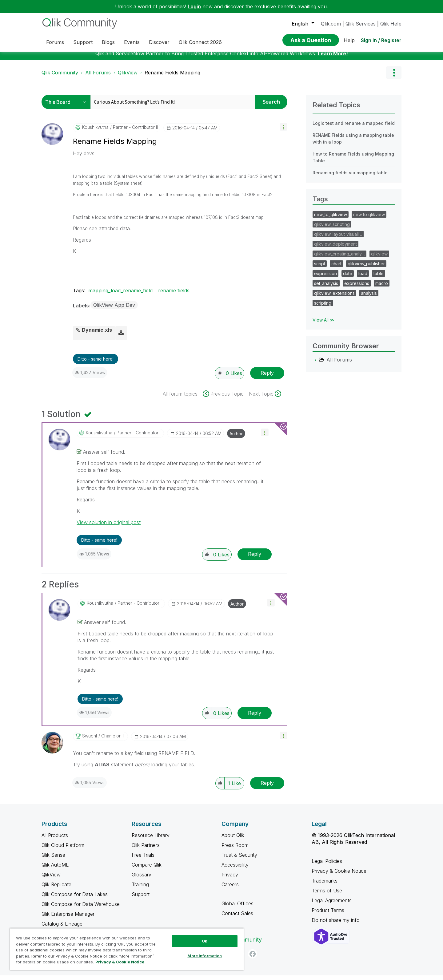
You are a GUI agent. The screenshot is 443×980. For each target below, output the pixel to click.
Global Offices (237, 908)
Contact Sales (237, 918)
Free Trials (143, 859)
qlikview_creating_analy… (339, 258)
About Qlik (233, 840)
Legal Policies (327, 866)
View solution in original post (109, 527)
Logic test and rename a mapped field (354, 128)
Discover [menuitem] (159, 42)
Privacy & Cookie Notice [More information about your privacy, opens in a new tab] (120, 962)
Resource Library (151, 840)
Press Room (235, 850)
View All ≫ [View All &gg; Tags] (323, 324)
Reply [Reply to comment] (255, 559)
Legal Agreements (332, 905)
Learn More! (333, 58)
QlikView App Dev (114, 310)
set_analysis (326, 288)
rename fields (174, 295)
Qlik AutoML (55, 869)
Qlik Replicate (56, 889)
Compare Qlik (147, 869)
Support (141, 899)
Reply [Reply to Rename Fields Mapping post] (267, 377)
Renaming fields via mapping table (350, 177)
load (363, 278)
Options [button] (394, 77)
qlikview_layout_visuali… (338, 239)
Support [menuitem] (83, 42)
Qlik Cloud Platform (63, 850)
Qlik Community (60, 77)
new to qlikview (369, 219)
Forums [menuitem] (55, 42)
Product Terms (328, 915)
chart (336, 268)
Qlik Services (361, 24)
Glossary (142, 879)
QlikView (128, 77)
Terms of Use (327, 895)
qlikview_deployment (335, 249)
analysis (369, 298)
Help (349, 40)
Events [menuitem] (132, 42)
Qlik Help (391, 24)
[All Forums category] (316, 364)
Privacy (230, 879)
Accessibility (235, 869)
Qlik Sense (53, 859)
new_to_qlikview (331, 219)
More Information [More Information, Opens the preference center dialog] (205, 956)
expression (325, 278)
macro (382, 288)
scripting (323, 308)
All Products (55, 840)
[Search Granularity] (68, 107)
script (320, 268)
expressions (357, 288)
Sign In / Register (381, 40)
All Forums (98, 77)
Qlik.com (331, 24)
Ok (205, 941)
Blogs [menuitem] (108, 42)
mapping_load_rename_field (120, 295)
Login (194, 6)
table (379, 278)
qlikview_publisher (366, 268)
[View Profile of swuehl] (90, 741)
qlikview (379, 258)
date (348, 278)
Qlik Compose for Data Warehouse (81, 909)
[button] (283, 131)
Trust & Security (239, 859)
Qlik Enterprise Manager (68, 919)
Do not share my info (336, 925)
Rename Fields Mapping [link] (172, 77)
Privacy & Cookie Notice (339, 875)
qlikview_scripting (332, 229)
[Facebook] (253, 958)
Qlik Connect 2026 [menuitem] (200, 42)
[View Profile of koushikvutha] (95, 132)
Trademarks (325, 885)
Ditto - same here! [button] (96, 364)
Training (140, 889)
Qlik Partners (146, 850)
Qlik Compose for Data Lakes (75, 899)
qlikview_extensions (334, 298)
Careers (230, 889)
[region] (127, 949)
